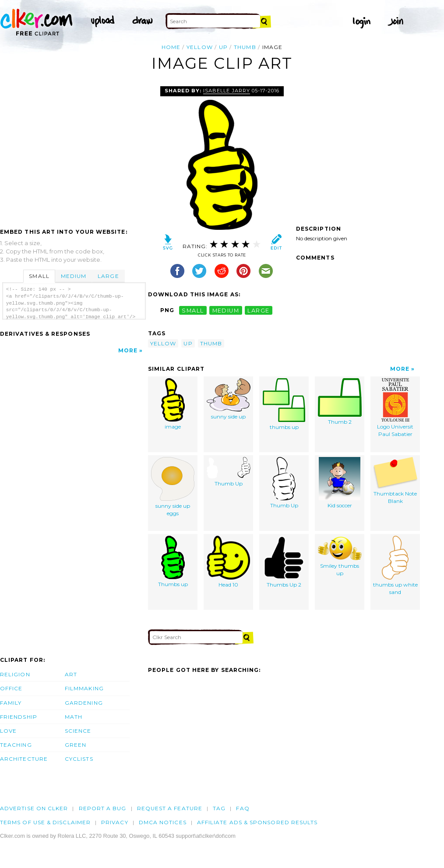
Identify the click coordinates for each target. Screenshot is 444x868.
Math (74, 717)
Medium (74, 276)
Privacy (115, 822)
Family (11, 703)
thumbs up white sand (395, 566)
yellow (199, 47)
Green (76, 745)
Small (39, 276)
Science (78, 731)
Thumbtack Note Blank (395, 481)
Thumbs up (173, 562)
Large (108, 276)
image (173, 404)
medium (226, 310)
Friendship (19, 717)
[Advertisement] (74, 152)
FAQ (243, 808)
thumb (245, 47)
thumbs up (284, 404)
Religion (15, 674)
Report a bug (103, 808)
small (193, 310)
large (258, 310)
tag (219, 808)
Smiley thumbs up (340, 556)
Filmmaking (84, 688)
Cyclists (79, 759)
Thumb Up (229, 472)
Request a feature (170, 808)
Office (11, 688)
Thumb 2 (340, 402)
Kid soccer (340, 483)
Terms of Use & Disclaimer (45, 822)
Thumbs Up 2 (284, 562)
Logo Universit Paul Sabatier (395, 408)
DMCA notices (163, 822)
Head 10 (228, 562)
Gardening (84, 703)
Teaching (16, 745)
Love (8, 731)
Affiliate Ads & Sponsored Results (257, 822)
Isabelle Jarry (226, 91)
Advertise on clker (34, 808)
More (128, 350)
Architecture (24, 759)
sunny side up (229, 399)
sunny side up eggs (173, 487)
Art (71, 674)
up (223, 47)
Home (171, 47)
